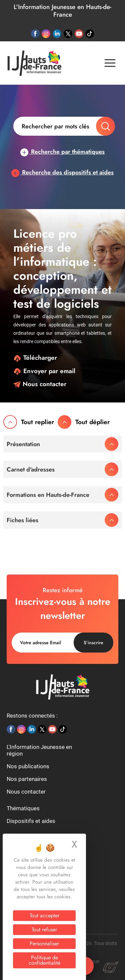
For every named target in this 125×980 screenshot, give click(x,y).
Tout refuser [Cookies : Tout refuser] (44, 929)
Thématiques (23, 808)
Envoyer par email (44, 371)
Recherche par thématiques (62, 152)
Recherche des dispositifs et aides (62, 172)
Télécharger (35, 358)
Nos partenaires (27, 779)
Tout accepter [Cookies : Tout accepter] (44, 915)
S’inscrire (93, 643)
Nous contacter (40, 384)
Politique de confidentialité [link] (44, 960)
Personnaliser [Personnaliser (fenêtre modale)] (44, 943)
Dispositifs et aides (31, 821)
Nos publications (28, 766)
